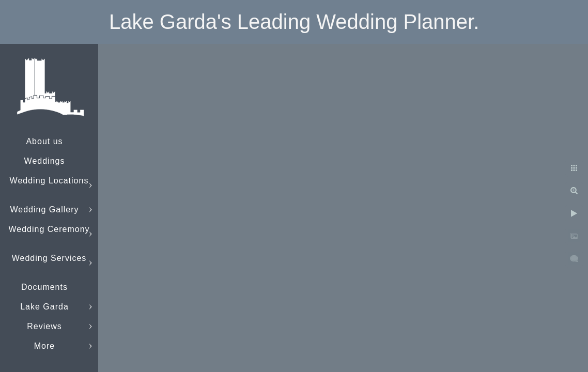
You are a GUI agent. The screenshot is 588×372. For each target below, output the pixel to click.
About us (44, 141)
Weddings (45, 161)
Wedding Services (49, 258)
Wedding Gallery (45, 210)
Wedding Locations (49, 181)
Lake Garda (44, 307)
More (44, 346)
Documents (44, 287)
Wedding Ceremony (49, 229)
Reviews (44, 326)
